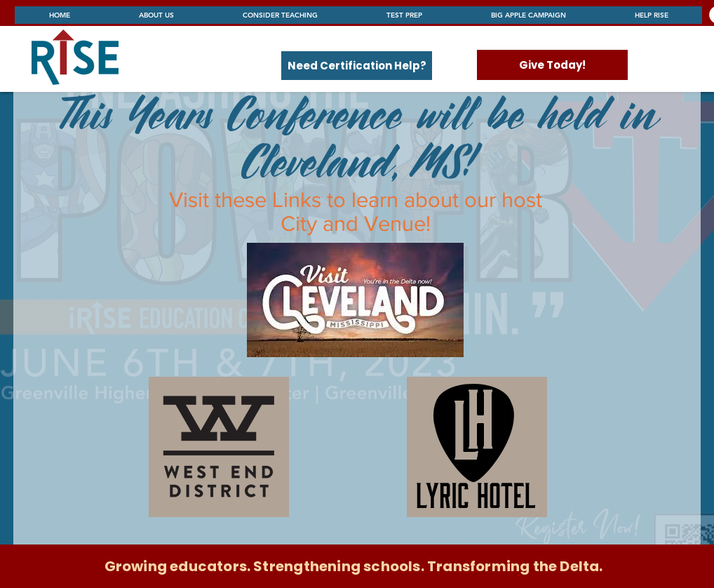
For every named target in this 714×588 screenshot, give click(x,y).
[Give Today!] (552, 65)
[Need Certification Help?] (357, 66)
